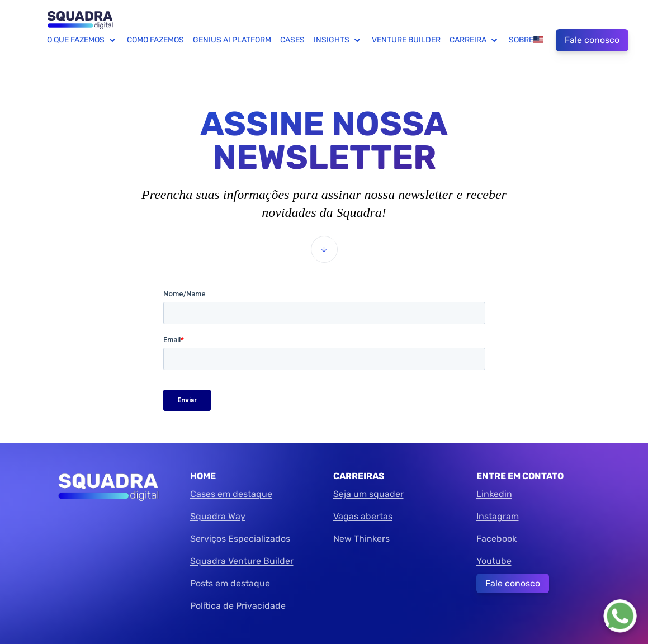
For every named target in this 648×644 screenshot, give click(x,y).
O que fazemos (82, 40)
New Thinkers (361, 539)
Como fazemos (155, 40)
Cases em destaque (231, 494)
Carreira (475, 40)
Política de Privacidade (238, 606)
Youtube (494, 561)
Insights (338, 40)
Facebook (496, 539)
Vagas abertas (363, 516)
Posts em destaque (230, 583)
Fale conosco (592, 40)
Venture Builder (406, 40)
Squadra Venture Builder (242, 561)
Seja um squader (368, 494)
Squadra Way (218, 516)
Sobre (521, 40)
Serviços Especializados (240, 539)
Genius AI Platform (232, 40)
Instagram (498, 516)
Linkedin (494, 494)
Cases (292, 40)
